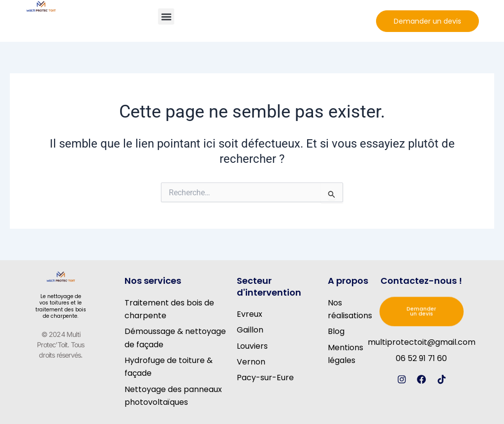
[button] (166, 16)
